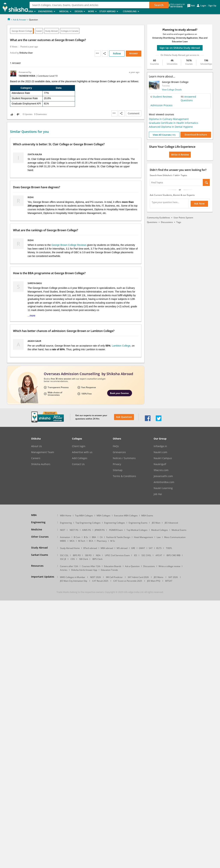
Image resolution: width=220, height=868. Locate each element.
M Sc (113, 541)
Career (39, 31)
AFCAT (159, 555)
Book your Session (119, 393)
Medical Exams (179, 530)
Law (159, 537)
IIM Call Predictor (114, 577)
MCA (72, 541)
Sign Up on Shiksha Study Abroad (180, 48)
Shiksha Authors (41, 464)
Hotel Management (143, 537)
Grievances (119, 452)
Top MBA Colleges (84, 516)
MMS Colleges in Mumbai (73, 577)
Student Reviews (161, 97)
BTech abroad (90, 548)
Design (80, 12)
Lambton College (121, 346)
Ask (193, 6)
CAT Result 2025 (100, 581)
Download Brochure (196, 135)
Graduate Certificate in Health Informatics (174, 123)
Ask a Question (132, 566)
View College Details (172, 90)
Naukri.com (160, 452)
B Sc (86, 537)
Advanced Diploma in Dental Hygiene (171, 127)
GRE (133, 548)
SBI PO (88, 555)
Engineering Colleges (115, 523)
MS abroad (122, 548)
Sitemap (118, 470)
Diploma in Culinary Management (169, 119)
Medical (66, 12)
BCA (91, 541)
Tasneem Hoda (27, 76)
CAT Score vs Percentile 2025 (128, 581)
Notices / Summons (124, 458)
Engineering (48, 12)
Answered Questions (188, 98)
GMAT (142, 548)
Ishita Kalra (35, 154)
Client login (79, 446)
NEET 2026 (95, 577)
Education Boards (113, 566)
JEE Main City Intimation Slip (74, 581)
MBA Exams (147, 516)
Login (203, 6)
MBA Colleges (103, 516)
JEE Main (156, 523)
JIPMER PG (100, 530)
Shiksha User (26, 53)
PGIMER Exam (116, 530)
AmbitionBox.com (164, 482)
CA (101, 537)
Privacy (117, 464)
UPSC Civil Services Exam (117, 555)
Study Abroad (110, 12)
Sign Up (212, 6)
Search (159, 5)
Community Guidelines (158, 218)
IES (136, 555)
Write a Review (180, 155)
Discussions (167, 222)
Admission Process (161, 105)
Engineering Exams (138, 523)
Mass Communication (175, 537)
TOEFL (169, 548)
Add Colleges (80, 458)
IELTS (159, 548)
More (93, 12)
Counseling (132, 12)
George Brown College (22, 31)
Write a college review (169, 566)
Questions (152, 222)
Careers (36, 458)
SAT (151, 548)
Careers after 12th (69, 566)
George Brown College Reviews (69, 245)
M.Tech (82, 541)
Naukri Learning (163, 488)
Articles (64, 570)
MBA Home (66, 516)
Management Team (43, 452)
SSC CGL (64, 555)
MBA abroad (107, 548)
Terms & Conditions (124, 476)
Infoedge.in (160, 446)
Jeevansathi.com (163, 476)
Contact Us (78, 464)
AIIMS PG (87, 530)
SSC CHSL (146, 555)
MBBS (63, 541)
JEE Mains (159, 577)
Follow (117, 53)
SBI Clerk (84, 559)
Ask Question (124, 417)
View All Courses (164, 135)
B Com (77, 537)
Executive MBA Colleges (126, 516)
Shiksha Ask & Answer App (84, 570)
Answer (134, 53)
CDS (73, 559)
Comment (134, 113)
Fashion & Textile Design (118, 537)
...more (32, 316)
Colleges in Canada (70, 31)
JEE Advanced (171, 523)
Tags (179, 222)
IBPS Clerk (97, 559)
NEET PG (74, 530)
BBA (94, 537)
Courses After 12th (91, 566)
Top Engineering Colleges (88, 523)
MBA (32, 12)
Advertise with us (82, 452)
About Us (37, 446)
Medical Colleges (160, 530)
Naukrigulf (160, 464)
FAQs (116, 446)
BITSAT (169, 581)
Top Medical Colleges (137, 530)
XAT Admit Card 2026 (138, 577)
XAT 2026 (173, 577)
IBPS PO (77, 555)
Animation (65, 537)
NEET (63, 530)
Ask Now (199, 203)
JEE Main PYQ (154, 581)
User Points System (183, 218)
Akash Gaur (35, 341)
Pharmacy (102, 541)
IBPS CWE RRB (173, 555)
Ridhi (31, 197)
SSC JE (63, 559)
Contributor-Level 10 (48, 76)
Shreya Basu (35, 283)
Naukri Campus (163, 458)
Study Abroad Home (70, 548)
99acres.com (161, 470)
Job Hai (158, 494)
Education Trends (109, 570)
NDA (98, 555)
